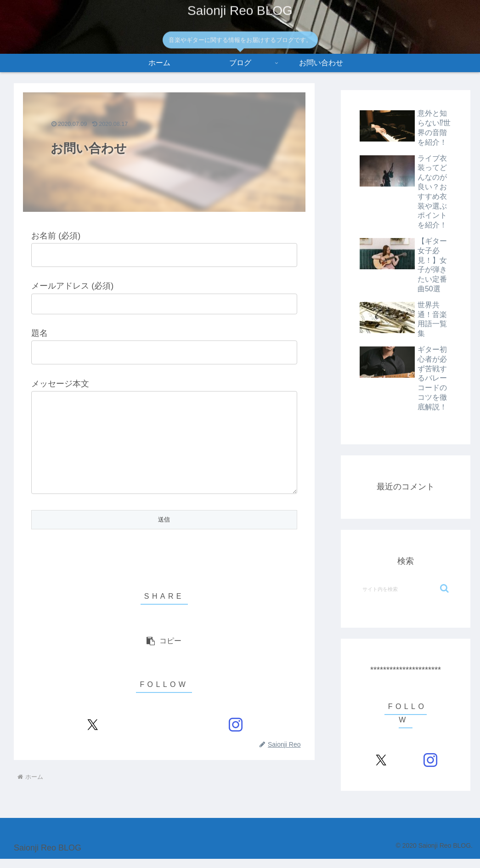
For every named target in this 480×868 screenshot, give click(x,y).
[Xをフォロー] (93, 743)
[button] (164, 660)
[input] (406, 589)
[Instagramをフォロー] (235, 743)
